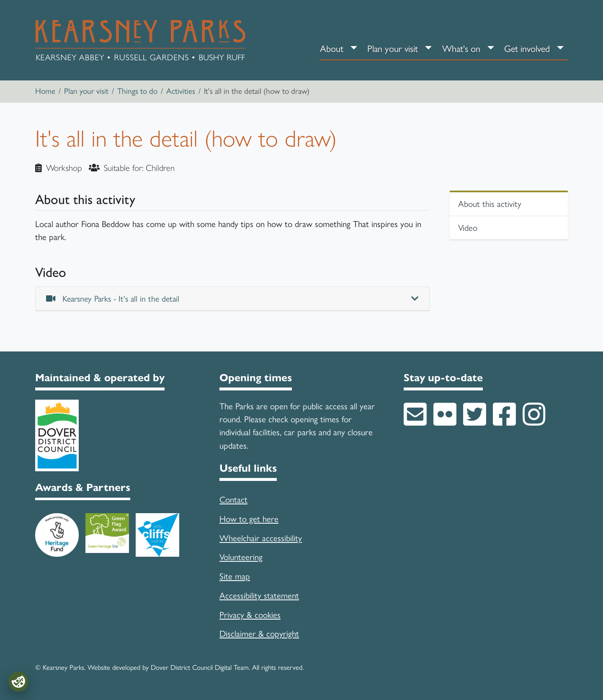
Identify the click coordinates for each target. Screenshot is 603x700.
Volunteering (241, 557)
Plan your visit (393, 49)
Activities (181, 91)
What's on (461, 49)
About (332, 49)
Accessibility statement (259, 595)
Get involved (527, 49)
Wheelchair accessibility (261, 538)
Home (45, 91)
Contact (233, 500)
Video (468, 228)
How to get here (249, 519)
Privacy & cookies (250, 615)
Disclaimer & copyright (259, 634)
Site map (235, 576)
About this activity (490, 204)
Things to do (137, 91)
